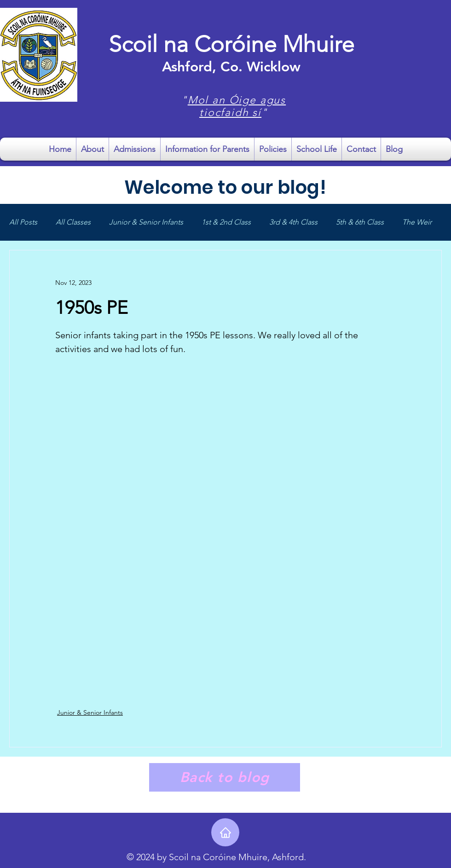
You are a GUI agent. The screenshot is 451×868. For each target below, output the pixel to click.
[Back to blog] (225, 777)
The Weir (417, 222)
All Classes (73, 222)
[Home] (225, 832)
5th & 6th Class (360, 222)
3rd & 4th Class (293, 222)
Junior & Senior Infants (146, 222)
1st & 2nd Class (226, 222)
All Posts (23, 222)
